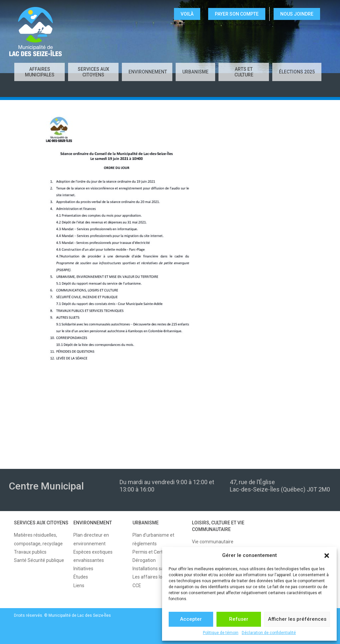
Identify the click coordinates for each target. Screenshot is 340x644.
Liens (79, 586)
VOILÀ (187, 14)
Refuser (239, 619)
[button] (327, 556)
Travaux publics (30, 552)
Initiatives (83, 569)
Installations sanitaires (156, 569)
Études (81, 577)
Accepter (191, 619)
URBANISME (195, 72)
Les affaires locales (153, 577)
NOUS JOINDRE (297, 14)
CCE (137, 586)
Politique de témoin (221, 633)
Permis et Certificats (154, 552)
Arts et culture (244, 72)
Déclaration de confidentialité (269, 633)
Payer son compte (237, 14)
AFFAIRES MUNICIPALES (40, 72)
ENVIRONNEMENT (148, 72)
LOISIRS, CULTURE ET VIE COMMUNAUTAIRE (218, 526)
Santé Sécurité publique (39, 560)
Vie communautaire (213, 542)
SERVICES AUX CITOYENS (93, 72)
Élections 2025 (297, 72)
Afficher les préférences (297, 619)
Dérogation (144, 560)
